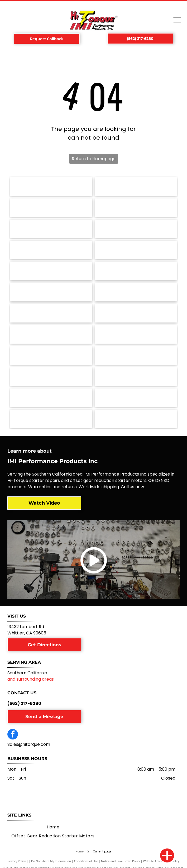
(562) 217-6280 (24, 703)
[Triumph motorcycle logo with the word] (51, 208)
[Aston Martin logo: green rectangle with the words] (51, 398)
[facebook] (13, 735)
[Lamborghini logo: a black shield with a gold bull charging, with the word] (136, 313)
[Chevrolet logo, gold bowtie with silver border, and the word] (136, 377)
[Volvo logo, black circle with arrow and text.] (51, 187)
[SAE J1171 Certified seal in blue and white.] (51, 229)
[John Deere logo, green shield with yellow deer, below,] (51, 334)
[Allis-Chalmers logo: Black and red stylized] (136, 398)
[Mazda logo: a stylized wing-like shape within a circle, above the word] (136, 292)
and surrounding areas (31, 679)
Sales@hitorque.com (29, 744)
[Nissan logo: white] (136, 271)
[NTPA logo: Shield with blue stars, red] (136, 419)
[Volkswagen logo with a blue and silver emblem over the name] (136, 187)
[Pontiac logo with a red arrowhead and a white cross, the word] (51, 250)
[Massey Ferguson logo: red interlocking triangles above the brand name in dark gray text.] (51, 313)
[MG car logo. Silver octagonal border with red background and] (51, 292)
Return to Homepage (94, 159)
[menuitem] (53, 827)
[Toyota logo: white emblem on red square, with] (136, 208)
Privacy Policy (17, 861)
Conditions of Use (86, 861)
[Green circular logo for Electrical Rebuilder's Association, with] (51, 419)
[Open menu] (177, 20)
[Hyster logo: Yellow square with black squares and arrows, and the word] (51, 355)
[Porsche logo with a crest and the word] (136, 229)
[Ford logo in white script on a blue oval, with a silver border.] (136, 355)
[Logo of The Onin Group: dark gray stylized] (136, 250)
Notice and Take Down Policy (121, 861)
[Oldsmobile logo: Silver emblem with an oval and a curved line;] (51, 271)
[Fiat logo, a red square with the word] (51, 377)
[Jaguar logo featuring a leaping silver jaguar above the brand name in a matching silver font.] (136, 334)
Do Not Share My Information (51, 861)
